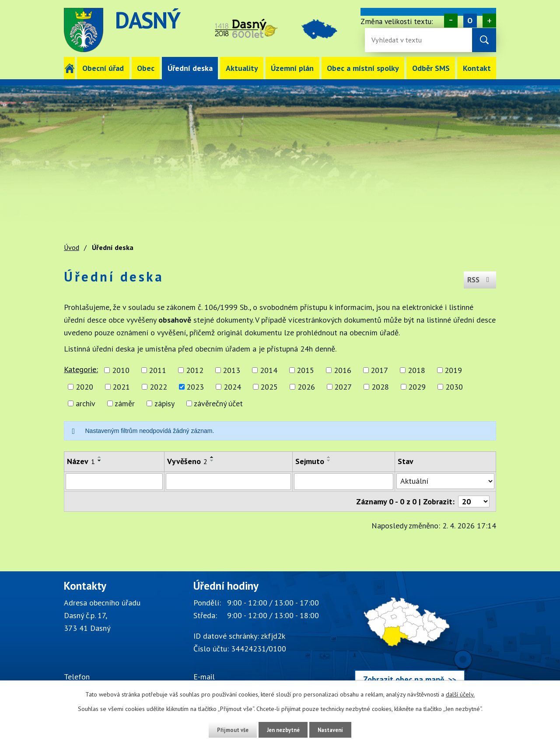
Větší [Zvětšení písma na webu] (489, 21)
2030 (454, 387)
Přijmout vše (226, 730)
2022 (158, 387)
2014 (269, 370)
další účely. (460, 695)
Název (81, 461)
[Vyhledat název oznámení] (114, 482)
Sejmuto (310, 461)
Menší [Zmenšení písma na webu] (451, 21)
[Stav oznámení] (445, 481)
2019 (453, 370)
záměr (125, 403)
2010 (121, 370)
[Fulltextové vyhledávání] (400, 40)
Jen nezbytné (283, 730)
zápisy (164, 403)
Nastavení (337, 730)
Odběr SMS (431, 68)
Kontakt (477, 68)
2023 (195, 387)
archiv (86, 403)
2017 (379, 370)
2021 (121, 387)
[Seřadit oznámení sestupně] (100, 461)
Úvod (69, 68)
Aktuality (242, 68)
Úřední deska (190, 68)
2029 (417, 387)
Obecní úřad (103, 68)
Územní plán (292, 68)
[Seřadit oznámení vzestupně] (100, 457)
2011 (157, 370)
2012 (195, 370)
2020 (84, 387)
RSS (478, 276)
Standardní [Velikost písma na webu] (470, 21)
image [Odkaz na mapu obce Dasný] (329, 30)
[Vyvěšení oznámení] (228, 482)
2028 (380, 387)
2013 (231, 370)
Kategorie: (81, 369)
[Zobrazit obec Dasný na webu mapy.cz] (410, 637)
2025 (269, 387)
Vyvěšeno (187, 461)
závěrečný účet (218, 403)
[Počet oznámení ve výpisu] (474, 501)
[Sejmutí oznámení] (344, 482)
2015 (305, 370)
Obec (146, 68)
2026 (306, 387)
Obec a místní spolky (363, 68)
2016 (343, 370)
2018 (416, 370)
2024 (232, 387)
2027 (343, 387)
